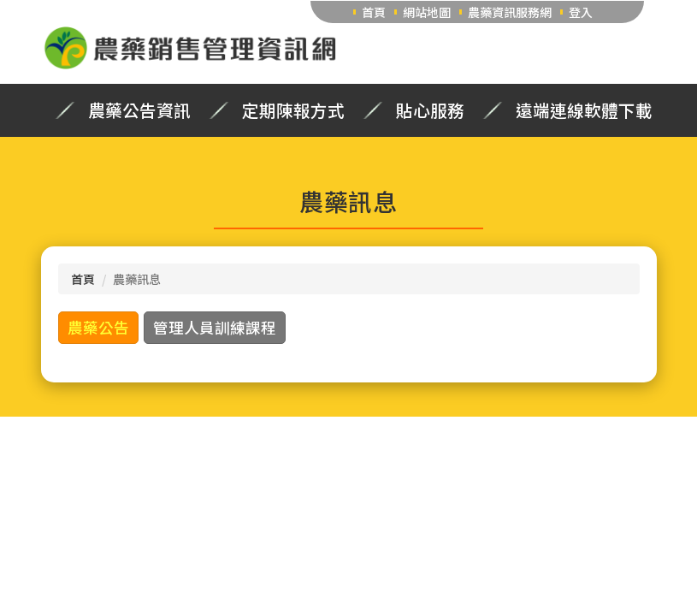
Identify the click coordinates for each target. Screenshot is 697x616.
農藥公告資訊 (139, 110)
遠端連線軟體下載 (584, 110)
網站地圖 (427, 12)
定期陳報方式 (293, 110)
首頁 (374, 12)
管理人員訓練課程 (215, 327)
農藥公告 (98, 327)
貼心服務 (430, 110)
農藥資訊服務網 (510, 12)
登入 (581, 12)
